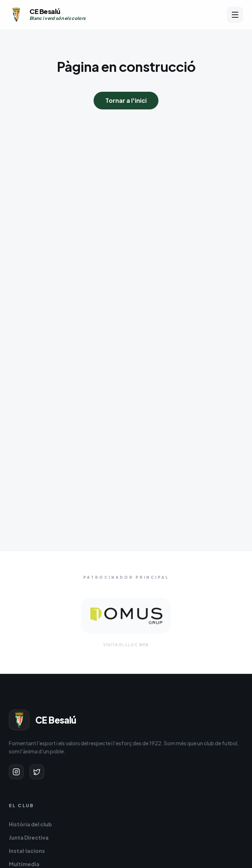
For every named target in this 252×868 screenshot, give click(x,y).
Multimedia (24, 864)
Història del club (30, 824)
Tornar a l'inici (126, 100)
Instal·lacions (27, 851)
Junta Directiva (29, 837)
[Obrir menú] (235, 15)
